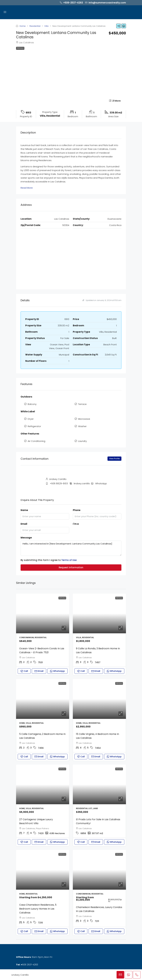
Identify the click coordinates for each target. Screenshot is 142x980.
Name (24, 510)
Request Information (71, 567)
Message (26, 538)
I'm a (76, 524)
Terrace (82, 404)
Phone (77, 510)
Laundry (82, 441)
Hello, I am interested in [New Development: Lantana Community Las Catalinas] (71, 548)
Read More (27, 188)
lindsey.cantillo (82, 483)
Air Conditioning (36, 441)
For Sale (20, 48)
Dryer (31, 419)
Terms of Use (69, 560)
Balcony (32, 404)
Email (24, 524)
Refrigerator (34, 426)
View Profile (114, 459)
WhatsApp (101, 483)
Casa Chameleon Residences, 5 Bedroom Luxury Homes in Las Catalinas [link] (38, 909)
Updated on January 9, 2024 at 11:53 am (102, 300)
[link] (43, 613)
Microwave (84, 419)
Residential (35, 26)
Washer (82, 426)
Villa (46, 26)
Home (23, 26)
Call (24, 671)
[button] (119, 26)
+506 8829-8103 (59, 483)
